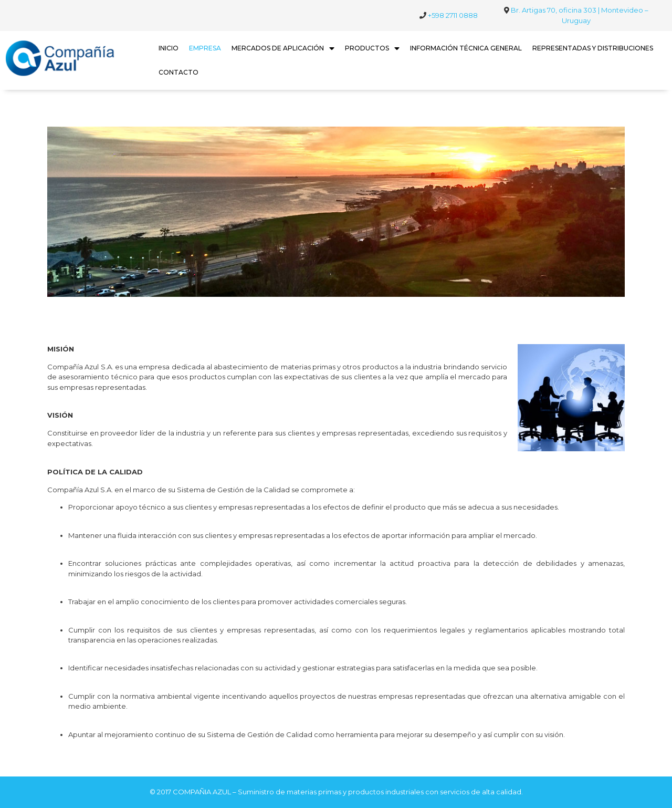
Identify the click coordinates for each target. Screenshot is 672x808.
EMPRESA (205, 48)
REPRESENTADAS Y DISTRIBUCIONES (593, 48)
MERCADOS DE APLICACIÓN (283, 49)
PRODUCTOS (372, 49)
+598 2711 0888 (453, 15)
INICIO (169, 48)
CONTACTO (178, 72)
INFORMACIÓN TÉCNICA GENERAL (466, 48)
